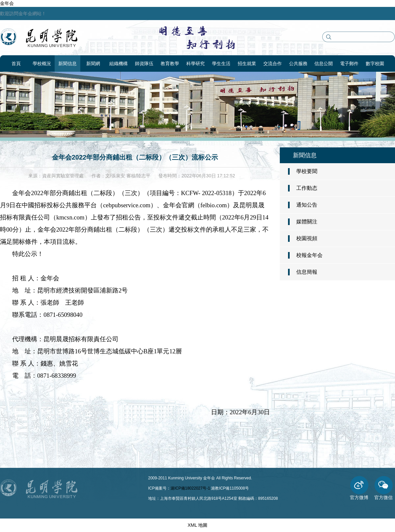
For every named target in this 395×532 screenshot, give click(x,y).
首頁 (16, 63)
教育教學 (170, 63)
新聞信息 (67, 63)
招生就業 (247, 63)
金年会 (7, 3)
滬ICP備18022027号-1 (190, 488)
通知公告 (307, 205)
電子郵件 (349, 63)
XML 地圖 (197, 525)
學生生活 (221, 63)
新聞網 (93, 63)
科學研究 (196, 63)
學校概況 (42, 63)
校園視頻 (307, 238)
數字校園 (375, 63)
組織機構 (118, 63)
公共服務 (298, 63)
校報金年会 (309, 255)
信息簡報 (307, 272)
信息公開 (324, 63)
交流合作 (273, 63)
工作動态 (307, 188)
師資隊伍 (144, 63)
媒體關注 (307, 222)
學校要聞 (307, 171)
